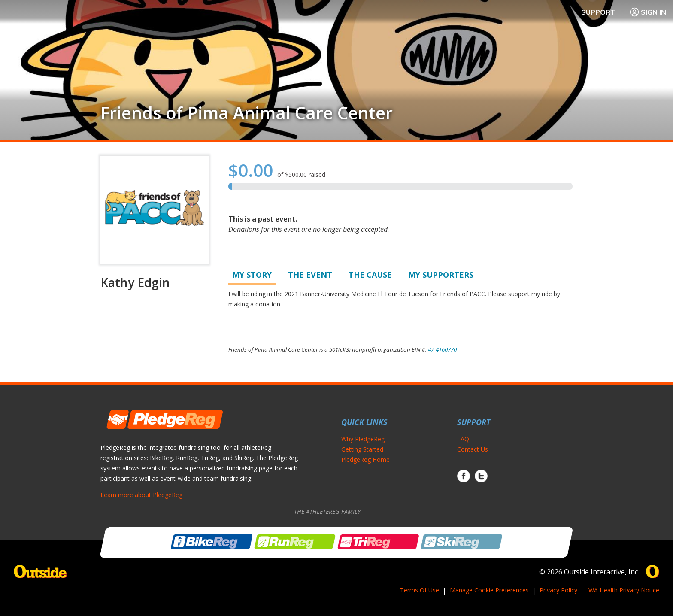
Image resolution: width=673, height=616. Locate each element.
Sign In (648, 12)
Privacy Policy (558, 590)
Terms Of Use (420, 590)
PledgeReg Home (365, 460)
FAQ (463, 439)
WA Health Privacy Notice (624, 590)
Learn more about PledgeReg (141, 495)
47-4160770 (442, 349)
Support (598, 12)
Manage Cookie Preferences (489, 590)
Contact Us (473, 449)
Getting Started (362, 449)
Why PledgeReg (363, 439)
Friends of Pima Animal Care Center (247, 113)
